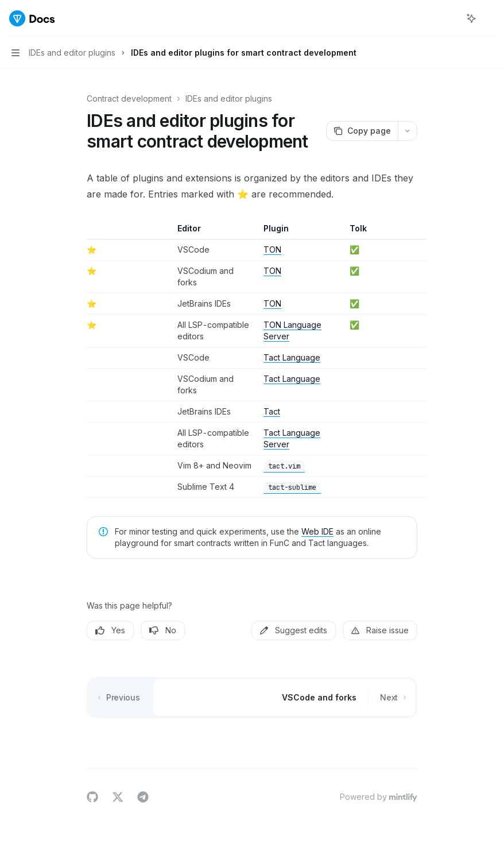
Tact (272, 411)
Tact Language (292, 357)
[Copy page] (362, 131)
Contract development (129, 98)
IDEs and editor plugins (229, 98)
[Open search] (450, 18)
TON (272, 249)
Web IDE (317, 531)
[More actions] (489, 18)
